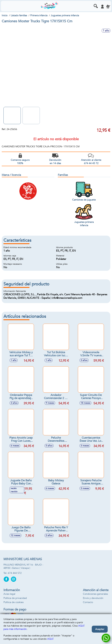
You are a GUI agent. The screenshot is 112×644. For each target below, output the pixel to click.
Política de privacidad (15, 598)
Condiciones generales (95, 594)
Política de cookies (14, 602)
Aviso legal (9, 594)
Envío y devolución (93, 598)
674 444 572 (15, 573)
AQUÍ (50, 639)
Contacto (88, 602)
